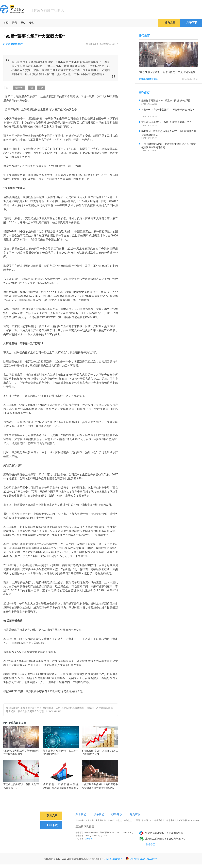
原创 (23, 23)
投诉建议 (117, 814)
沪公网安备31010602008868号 (142, 859)
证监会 (119, 820)
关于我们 (81, 814)
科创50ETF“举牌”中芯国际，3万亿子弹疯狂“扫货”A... (100, 752)
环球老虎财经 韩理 (13, 44)
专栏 (32, 23)
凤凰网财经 (101, 820)
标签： (7, 88)
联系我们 (99, 814)
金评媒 (111, 820)
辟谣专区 (150, 844)
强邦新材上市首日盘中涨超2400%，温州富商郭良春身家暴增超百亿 (169, 133)
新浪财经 (90, 820)
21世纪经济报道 (157, 820)
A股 (31, 88)
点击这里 (89, 839)
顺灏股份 (19, 88)
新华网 (145, 820)
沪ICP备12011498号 (113, 859)
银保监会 (128, 820)
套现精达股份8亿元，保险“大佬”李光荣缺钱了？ (21, 786)
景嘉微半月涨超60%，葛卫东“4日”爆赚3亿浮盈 (61, 752)
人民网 (137, 820)
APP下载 (192, 23)
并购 (41, 88)
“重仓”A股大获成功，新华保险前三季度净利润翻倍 (21, 752)
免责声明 (135, 814)
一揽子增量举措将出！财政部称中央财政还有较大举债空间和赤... (100, 786)
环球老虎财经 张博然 (148, 79)
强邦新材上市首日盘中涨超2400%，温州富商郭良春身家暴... (61, 786)
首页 (6, 23)
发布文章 (170, 23)
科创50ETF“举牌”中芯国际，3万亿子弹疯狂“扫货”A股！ (168, 111)
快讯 (14, 23)
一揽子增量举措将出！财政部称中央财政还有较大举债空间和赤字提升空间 (169, 146)
